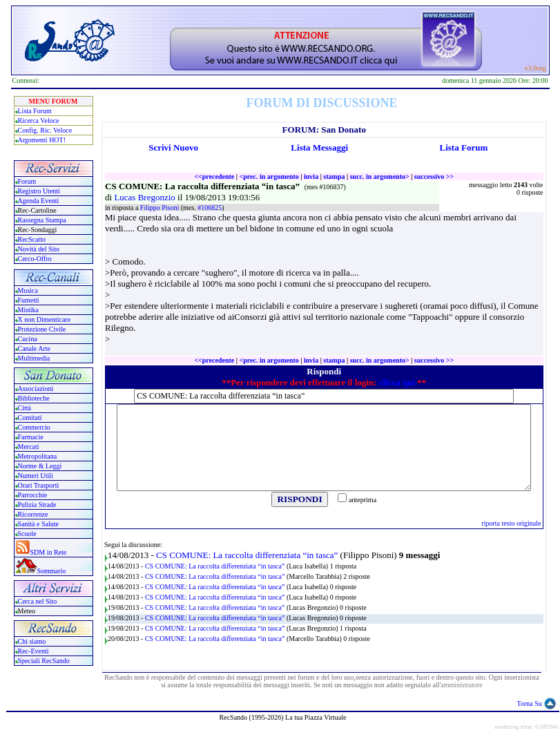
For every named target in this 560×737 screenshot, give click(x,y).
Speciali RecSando (44, 661)
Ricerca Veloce (39, 121)
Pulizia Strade (37, 505)
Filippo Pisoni (161, 208)
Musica (28, 290)
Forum (27, 181)
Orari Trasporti (39, 485)
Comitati (30, 418)
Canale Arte (34, 348)
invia (311, 176)
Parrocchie (33, 495)
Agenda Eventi (39, 201)
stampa (334, 176)
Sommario (52, 571)
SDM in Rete (49, 552)
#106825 (210, 208)
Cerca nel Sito (38, 601)
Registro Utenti (39, 191)
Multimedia (34, 358)
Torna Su (530, 703)
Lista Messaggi (319, 147)
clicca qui (397, 382)
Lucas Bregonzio (146, 197)
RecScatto (32, 239)
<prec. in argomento (269, 176)
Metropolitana (38, 456)
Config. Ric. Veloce (45, 130)
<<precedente (214, 176)
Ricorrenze (33, 514)
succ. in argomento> (380, 176)
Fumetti (29, 300)
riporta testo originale (511, 523)
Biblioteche (34, 398)
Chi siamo (32, 641)
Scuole (27, 534)
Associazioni (36, 389)
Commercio (34, 427)
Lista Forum (35, 111)
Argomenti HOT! (42, 140)
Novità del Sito (39, 249)
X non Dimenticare (45, 319)
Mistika (29, 310)
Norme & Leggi (40, 466)
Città (25, 408)
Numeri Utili (37, 476)
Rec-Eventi (33, 651)
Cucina (28, 339)
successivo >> (434, 176)
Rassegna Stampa (42, 220)
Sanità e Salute (38, 524)
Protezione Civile (42, 329)
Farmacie (31, 437)
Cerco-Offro (35, 259)
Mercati (29, 447)
